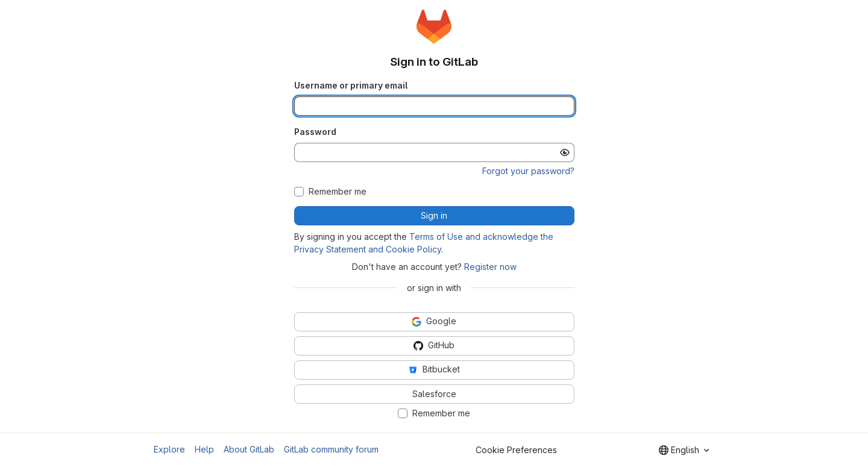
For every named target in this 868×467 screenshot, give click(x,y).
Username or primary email (351, 85)
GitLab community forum (331, 449)
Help (204, 449)
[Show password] (565, 152)
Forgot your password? (528, 171)
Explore (169, 449)
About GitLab (249, 449)
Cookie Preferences (516, 450)
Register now (490, 267)
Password (315, 132)
